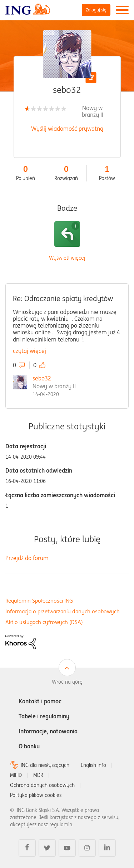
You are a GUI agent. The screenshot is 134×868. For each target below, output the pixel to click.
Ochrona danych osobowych (42, 785)
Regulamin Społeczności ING (39, 601)
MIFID (16, 775)
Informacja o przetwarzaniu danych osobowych (63, 611)
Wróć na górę (67, 682)
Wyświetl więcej (67, 258)
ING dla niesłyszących (45, 765)
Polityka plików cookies (36, 795)
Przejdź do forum (27, 558)
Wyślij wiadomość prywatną (67, 129)
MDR (38, 775)
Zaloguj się (96, 10)
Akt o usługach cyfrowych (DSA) (44, 622)
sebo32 (42, 378)
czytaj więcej (29, 351)
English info (93, 765)
